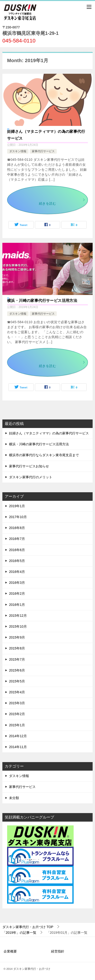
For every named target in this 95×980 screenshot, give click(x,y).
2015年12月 (18, 616)
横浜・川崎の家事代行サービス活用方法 (42, 301)
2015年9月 (17, 637)
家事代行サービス (43, 151)
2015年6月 (17, 670)
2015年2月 (17, 714)
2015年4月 (17, 692)
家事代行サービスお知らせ (29, 466)
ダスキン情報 (18, 151)
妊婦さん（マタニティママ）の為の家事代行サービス (49, 433)
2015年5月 (17, 681)
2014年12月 (18, 736)
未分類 (14, 798)
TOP (28, 927)
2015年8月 (17, 648)
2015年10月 (18, 626)
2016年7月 (17, 539)
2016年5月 (17, 561)
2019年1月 (17, 506)
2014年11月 (18, 747)
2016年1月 (17, 605)
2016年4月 (17, 572)
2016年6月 (17, 550)
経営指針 (58, 951)
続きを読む (62, 202)
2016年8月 (17, 528)
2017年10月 (18, 517)
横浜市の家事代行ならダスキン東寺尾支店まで (44, 455)
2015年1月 (17, 725)
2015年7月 (17, 659)
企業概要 (10, 951)
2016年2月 (17, 594)
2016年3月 (17, 583)
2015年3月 (17, 703)
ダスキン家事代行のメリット (31, 477)
